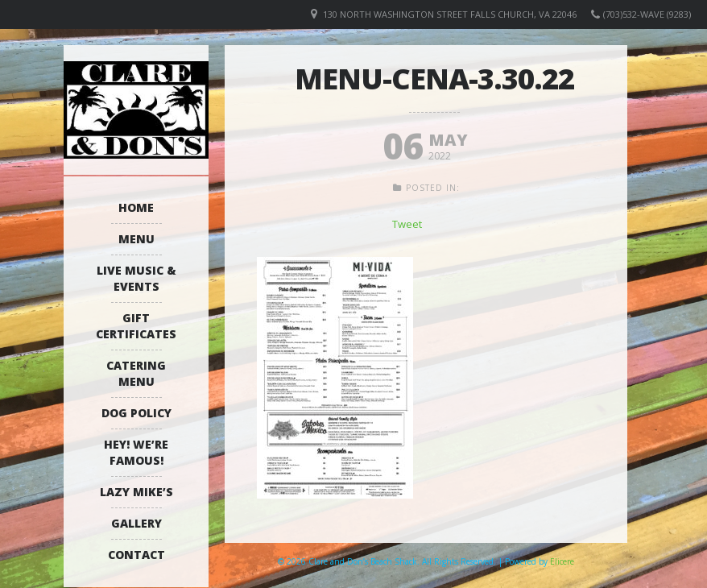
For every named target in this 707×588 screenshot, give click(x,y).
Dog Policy (136, 413)
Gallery (136, 523)
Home (136, 207)
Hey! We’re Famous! (136, 452)
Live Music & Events (136, 278)
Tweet (407, 224)
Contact (136, 555)
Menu (136, 239)
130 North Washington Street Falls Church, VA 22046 (450, 14)
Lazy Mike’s (136, 492)
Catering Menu (136, 373)
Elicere (562, 561)
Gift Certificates (136, 326)
